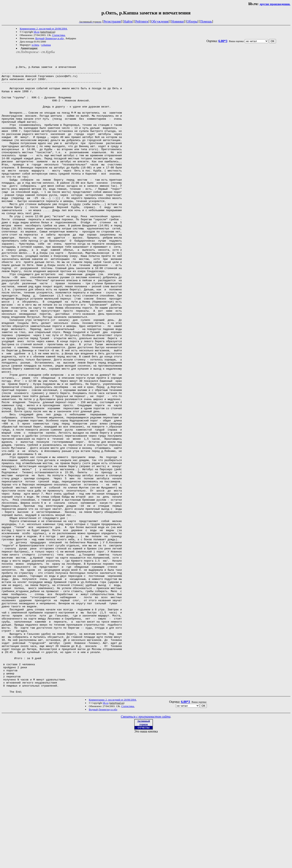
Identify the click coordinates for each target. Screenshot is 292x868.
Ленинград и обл (54, 38)
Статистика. (59, 35)
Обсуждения (160, 21)
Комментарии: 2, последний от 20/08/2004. (43, 29)
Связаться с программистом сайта (146, 844)
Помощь (206, 21)
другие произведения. (275, 4)
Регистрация (112, 21)
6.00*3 (223, 41)
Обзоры (192, 21)
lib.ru (36, 32)
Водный (40, 38)
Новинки (178, 21)
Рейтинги (142, 21)
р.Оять (35, 45)
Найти (128, 21)
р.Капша (46, 45)
